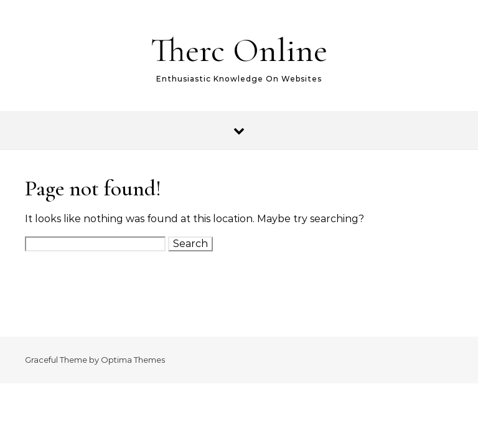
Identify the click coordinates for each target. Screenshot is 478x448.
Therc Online (239, 50)
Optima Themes (133, 360)
